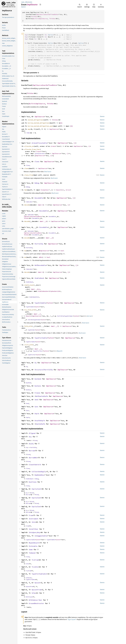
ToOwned (32, 553)
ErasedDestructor (36, 603)
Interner (29, 578)
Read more (48, 172)
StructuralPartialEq (44, 370)
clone (26, 168)
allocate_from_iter (32, 149)
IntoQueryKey (35, 532)
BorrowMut (33, 458)
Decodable (39, 198)
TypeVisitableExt (39, 574)
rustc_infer (11, 3)
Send (36, 400)
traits (30, 2)
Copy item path (40, 4)
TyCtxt (50, 303)
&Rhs (41, 257)
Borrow (32, 451)
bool (62, 251)
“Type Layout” (72, 619)
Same (31, 550)
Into (34, 522)
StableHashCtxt (34, 297)
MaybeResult (34, 543)
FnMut (28, 133)
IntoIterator (40, 153)
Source (23, 7)
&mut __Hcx (36, 289)
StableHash (39, 278)
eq (25, 251)
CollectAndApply (39, 472)
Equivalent (36, 489)
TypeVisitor (38, 351)
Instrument (34, 519)
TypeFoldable (40, 303)
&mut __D (43, 221)
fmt (26, 190)
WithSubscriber (36, 600)
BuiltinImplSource (40, 19)
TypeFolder (31, 330)
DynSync (38, 386)
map (29, 129)
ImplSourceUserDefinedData (47, 14)
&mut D (41, 205)
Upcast (37, 583)
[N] (61, 123)
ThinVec (34, 16)
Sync (36, 407)
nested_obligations (36, 120)
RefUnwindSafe (42, 396)
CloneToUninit (35, 465)
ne (25, 257)
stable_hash (29, 285)
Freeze (37, 393)
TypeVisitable (41, 338)
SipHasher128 (55, 291)
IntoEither (34, 529)
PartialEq (39, 244)
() (75, 143)
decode (27, 205)
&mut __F (37, 314)
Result (59, 190)
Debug (37, 183)
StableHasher (43, 291)
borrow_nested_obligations (39, 123)
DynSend (38, 379)
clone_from (29, 175)
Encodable (44, 227)
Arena (53, 146)
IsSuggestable (41, 536)
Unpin (37, 414)
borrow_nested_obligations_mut (40, 126)
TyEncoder (31, 231)
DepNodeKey (39, 475)
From (31, 515)
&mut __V (38, 349)
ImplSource (39, 117)
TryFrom (35, 560)
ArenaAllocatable (39, 143)
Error (68, 190)
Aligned (32, 433)
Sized (35, 440)
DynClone (33, 482)
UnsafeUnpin (40, 421)
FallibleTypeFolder (65, 316)
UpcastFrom (30, 587)
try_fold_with (30, 310)
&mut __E (49, 238)
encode (27, 238)
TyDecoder (29, 202)
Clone (37, 162)
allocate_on (29, 146)
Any (30, 437)
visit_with (29, 345)
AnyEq (31, 444)
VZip (34, 593)
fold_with (28, 326)
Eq (36, 363)
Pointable (33, 546)
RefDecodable (40, 265)
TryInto (35, 567)
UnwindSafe (40, 424)
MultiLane (29, 597)
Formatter (45, 190)
